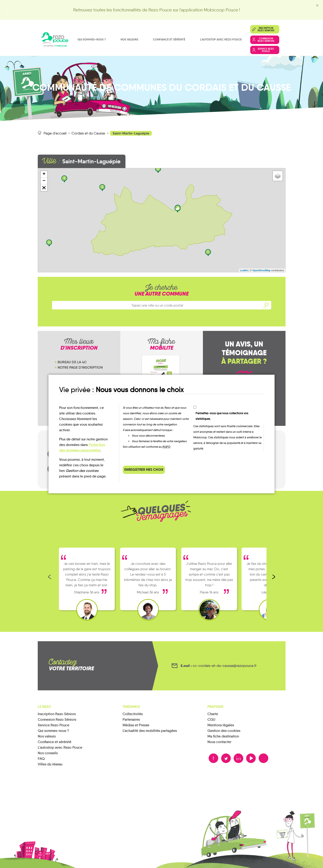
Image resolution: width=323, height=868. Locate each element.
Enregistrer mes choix (144, 470)
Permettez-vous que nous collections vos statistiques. (222, 416)
